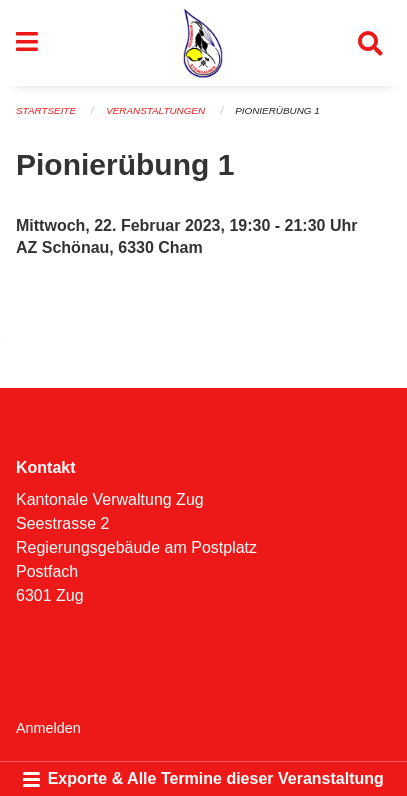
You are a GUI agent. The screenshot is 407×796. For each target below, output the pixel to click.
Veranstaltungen (155, 110)
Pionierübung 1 (277, 110)
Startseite (46, 110)
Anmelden (48, 728)
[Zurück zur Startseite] (203, 43)
